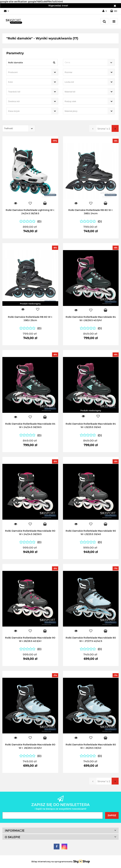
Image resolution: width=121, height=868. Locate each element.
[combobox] (89, 62)
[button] (114, 11)
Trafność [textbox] (9, 128)
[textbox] (86, 62)
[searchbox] (28, 72)
